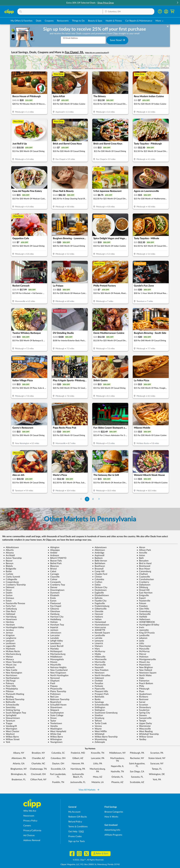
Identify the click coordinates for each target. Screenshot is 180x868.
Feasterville (143, 601)
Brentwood (143, 566)
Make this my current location (97, 53)
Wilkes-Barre (11, 737)
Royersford (54, 702)
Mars (96, 649)
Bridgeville (10, 569)
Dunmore (54, 593)
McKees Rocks (12, 651)
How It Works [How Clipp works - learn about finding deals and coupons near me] (111, 817)
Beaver (8, 561)
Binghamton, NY (19, 769)
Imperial (53, 627)
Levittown (9, 643)
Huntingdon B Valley (148, 625)
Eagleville (98, 593)
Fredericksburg (101, 606)
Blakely (8, 566)
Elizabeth (54, 595)
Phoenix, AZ (117, 782)
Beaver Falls (55, 561)
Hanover (98, 614)
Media (97, 654)
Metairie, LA (98, 782)
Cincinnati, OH (38, 774)
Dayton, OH (58, 764)
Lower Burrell (56, 646)
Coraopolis (54, 582)
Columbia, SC (58, 753)
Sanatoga (98, 702)
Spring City (143, 713)
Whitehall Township (148, 734)
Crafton (97, 582)
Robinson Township (59, 699)
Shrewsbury (144, 707)
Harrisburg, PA (78, 769)
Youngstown (55, 742)
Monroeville (99, 659)
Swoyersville (144, 718)
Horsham (9, 625)
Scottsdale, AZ (137, 782)
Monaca (9, 659)
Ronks (96, 699)
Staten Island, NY (157, 758)
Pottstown (54, 694)
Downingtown (56, 590)
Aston (141, 555)
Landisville (99, 635)
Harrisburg (10, 617)
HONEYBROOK (146, 622)
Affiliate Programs (113, 835)
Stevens (142, 715)
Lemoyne (98, 641)
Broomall (98, 569)
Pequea (53, 686)
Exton (7, 601)
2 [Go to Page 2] (93, 499)
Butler (8, 571)
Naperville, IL (117, 766)
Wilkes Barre (55, 737)
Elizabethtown (101, 595)
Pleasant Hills (100, 691)
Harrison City (56, 617)
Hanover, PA (78, 764)
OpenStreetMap (154, 68)
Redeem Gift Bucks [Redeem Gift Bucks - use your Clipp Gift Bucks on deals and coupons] (78, 817)
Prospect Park (100, 694)
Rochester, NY (137, 758)
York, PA (157, 780)
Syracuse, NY (157, 764)
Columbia (98, 579)
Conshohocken (145, 579)
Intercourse (99, 627)
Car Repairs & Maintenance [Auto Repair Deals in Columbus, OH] (139, 21)
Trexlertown (55, 723)
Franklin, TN (58, 782)
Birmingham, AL (19, 774)
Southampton (56, 713)
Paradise (98, 683)
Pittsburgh (143, 689)
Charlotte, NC (38, 764)
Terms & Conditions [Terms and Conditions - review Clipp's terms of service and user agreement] (78, 827)
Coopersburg (11, 582)
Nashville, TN (117, 772)
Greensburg (144, 611)
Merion (8, 657)
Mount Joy (143, 662)
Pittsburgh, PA (137, 753)
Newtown (98, 673)
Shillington (99, 707)
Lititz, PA (98, 764)
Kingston (9, 635)
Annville (142, 553)
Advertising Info (112, 830)
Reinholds (98, 697)
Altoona (9, 553)
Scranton (142, 705)
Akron (141, 547)
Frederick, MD (78, 753)
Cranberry (143, 582)
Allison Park (144, 550)
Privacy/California (32, 831)
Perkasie (98, 686)
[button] (177, 3)
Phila (140, 686)
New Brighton (145, 667)
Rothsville (9, 702)
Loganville (9, 646)
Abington (54, 547)
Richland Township (14, 699)
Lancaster (54, 635)
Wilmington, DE (157, 774)
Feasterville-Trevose (14, 603)
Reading (8, 697)
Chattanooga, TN (38, 769)
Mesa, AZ (98, 777)
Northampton (11, 678)
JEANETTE (99, 630)
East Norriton (145, 593)
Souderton (143, 710)
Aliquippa (54, 550)
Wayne (97, 729)
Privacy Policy (30, 821)
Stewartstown (12, 718)
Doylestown (99, 590)
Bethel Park (55, 563)
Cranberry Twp (56, 585)
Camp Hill (98, 571)
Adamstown (99, 547)
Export (141, 598)
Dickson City (100, 587)
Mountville (54, 665)
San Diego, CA (137, 772)
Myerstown (144, 665)
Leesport (9, 641)
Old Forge (9, 681)
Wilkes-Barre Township (105, 737)
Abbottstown (11, 547)
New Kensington (13, 673)
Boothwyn (99, 566)
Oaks (140, 678)
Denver (53, 587)
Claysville (54, 577)
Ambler (53, 553)
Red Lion (53, 697)
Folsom (141, 603)
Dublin (8, 593)
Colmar (53, 579)
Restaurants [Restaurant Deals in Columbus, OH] (63, 21)
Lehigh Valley (55, 641)
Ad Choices (29, 835)
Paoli (51, 683)
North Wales (144, 675)
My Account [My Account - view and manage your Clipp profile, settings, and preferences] (74, 812)
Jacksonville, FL (78, 782)
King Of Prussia (146, 633)
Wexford (9, 734)
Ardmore (53, 555)
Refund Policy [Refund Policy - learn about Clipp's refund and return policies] (75, 822)
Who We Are (30, 811)
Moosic (53, 662)
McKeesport (55, 651)
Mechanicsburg (12, 654)
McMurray (99, 651)
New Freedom (100, 670)
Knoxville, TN (98, 753)
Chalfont (142, 574)
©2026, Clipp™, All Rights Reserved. (88, 860)
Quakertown (144, 694)
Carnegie (53, 574)
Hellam (97, 619)
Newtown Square (147, 673)
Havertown (10, 619)
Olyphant (54, 681)
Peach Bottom (145, 683)
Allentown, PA (19, 758)
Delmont (9, 587)
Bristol (52, 569)
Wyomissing (99, 739)
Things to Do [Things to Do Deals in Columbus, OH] (78, 21)
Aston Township (13, 558)
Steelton (98, 715)
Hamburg (54, 614)
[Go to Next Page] (99, 499)
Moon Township (13, 662)
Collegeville (10, 579)
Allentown (99, 550)
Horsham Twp (56, 625)
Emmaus (9, 598)
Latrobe (97, 638)
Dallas (96, 585)
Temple (141, 721)
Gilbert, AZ (78, 758)
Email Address (70, 38)
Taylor (52, 721)
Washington (55, 729)
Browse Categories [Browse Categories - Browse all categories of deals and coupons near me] (114, 812)
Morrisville (99, 662)
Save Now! (117, 40)
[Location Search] (129, 12)
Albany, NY (19, 753)
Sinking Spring (12, 710)
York (7, 742)
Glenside (98, 611)
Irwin (140, 627)
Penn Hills (10, 686)
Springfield (10, 715)
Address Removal (32, 840)
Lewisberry (54, 643)
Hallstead (9, 614)
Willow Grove (145, 737)
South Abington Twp (15, 713)
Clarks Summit (12, 577)
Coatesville (143, 577)
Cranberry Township (15, 585)
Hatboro (98, 617)
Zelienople (99, 742)
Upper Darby (144, 723)
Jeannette (143, 630)
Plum (140, 691)
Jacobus (9, 630)
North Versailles (101, 675)
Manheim (9, 649)
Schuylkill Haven (57, 705)
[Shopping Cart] (172, 11)
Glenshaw (54, 611)
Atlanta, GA (19, 764)
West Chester (11, 731)
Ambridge (98, 553)
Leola (140, 641)
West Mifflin (100, 731)
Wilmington (55, 739)
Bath (140, 558)
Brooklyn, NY (38, 753)
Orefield (97, 681)
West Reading (145, 731)
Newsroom (29, 816)
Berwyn (8, 563)
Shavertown (55, 707)
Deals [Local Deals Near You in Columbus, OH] (39, 21)
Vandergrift (10, 726)
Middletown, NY (117, 753)
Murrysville (99, 665)
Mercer (141, 654)
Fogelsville (99, 603)
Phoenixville (55, 689)
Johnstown (54, 633)
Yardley (141, 739)
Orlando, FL (117, 777)
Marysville (143, 649)
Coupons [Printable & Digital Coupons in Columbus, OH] (49, 21)
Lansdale (53, 638)
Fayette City (99, 601)
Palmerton (143, 681)
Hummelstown (101, 625)
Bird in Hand (144, 563)
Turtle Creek (99, 723)
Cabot (52, 571)
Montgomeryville (146, 659)
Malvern (98, 646)
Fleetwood (54, 603)
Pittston (9, 691)
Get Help (73, 832)
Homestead (99, 622)
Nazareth (98, 667)
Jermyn (8, 633)
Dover (8, 590)
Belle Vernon (100, 561)
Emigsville (143, 595)
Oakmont (98, 678)
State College (56, 715)
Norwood (54, 678)
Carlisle (8, 574)
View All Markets (89, 790)
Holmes (53, 622)
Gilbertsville (99, 609)
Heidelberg (54, 619)
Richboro (142, 697)
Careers (27, 826)
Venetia (53, 726)
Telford (97, 721)
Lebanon (142, 638)
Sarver (141, 702)
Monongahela (56, 659)
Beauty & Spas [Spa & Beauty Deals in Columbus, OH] (95, 21)
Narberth (9, 667)
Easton (8, 595)
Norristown (10, 675)
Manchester (144, 646)
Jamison (53, 630)
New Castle (10, 670)
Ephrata (97, 598)
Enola (52, 598)
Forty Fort (9, 606)
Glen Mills (143, 609)
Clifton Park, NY (38, 780)
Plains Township (57, 691)
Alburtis (9, 550)
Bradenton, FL (19, 780)
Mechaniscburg (57, 654)
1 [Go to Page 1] (87, 499)
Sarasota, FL (137, 777)
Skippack (53, 710)
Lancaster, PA (98, 758)
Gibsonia (53, 609)
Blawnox (53, 566)
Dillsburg (142, 587)
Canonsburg (144, 571)
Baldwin (97, 558)
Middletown (55, 657)
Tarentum (9, 721)
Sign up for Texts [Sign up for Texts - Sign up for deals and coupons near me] (77, 841)
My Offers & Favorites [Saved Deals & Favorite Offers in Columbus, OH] (22, 21)
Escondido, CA (58, 769)
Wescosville (144, 729)
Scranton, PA (157, 753)
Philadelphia (11, 689)
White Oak (54, 734)
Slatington (99, 710)
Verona (97, 726)
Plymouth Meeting (14, 694)
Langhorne (10, 638)
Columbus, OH (58, 758)
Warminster (144, 726)
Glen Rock (10, 611)
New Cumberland (58, 670)
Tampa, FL (157, 769)
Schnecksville (11, 705)
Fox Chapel (54, 606)
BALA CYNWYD (57, 558)
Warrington (10, 729)
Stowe (52, 718)
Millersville (99, 657)
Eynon (52, 601)
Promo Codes (75, 836)
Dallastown (144, 585)
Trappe (8, 723)
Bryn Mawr (143, 569)
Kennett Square (101, 633)
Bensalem (143, 561)
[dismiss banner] (168, 27)
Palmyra (9, 683)
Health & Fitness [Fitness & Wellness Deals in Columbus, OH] (114, 21)
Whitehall (98, 734)
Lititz (140, 643)
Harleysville (144, 614)
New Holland (144, 670)
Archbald (9, 555)
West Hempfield (57, 731)
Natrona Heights (57, 667)
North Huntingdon (58, 675)
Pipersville (99, 689)
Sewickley (9, 707)
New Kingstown (57, 673)
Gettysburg (10, 609)
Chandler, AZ (38, 758)
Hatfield (142, 617)
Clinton (97, 577)
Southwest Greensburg (105, 713)
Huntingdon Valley (14, 627)
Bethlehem (99, 563)
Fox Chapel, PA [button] (74, 52)
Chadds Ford (100, 574)
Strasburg (98, 718)
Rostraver (143, 699)
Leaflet (141, 68)
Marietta (53, 649)
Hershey (9, 622)
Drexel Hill (143, 590)
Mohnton (143, 657)
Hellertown (143, 619)
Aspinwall (98, 555)
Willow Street (11, 739)
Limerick (98, 643)
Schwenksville (100, 705)
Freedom (142, 606)
